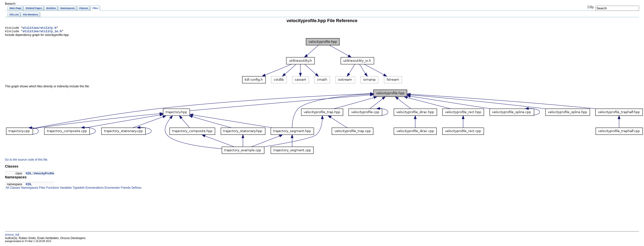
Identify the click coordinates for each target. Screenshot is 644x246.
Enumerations (94, 189)
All (7, 189)
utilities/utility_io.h (42, 33)
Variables (65, 189)
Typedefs (78, 189)
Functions (52, 189)
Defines (136, 189)
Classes (15, 189)
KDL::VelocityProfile (40, 175)
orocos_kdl (12, 236)
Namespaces (29, 189)
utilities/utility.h (40, 28)
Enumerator (112, 189)
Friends (125, 189)
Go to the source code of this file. (26, 161)
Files (42, 189)
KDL (29, 186)
